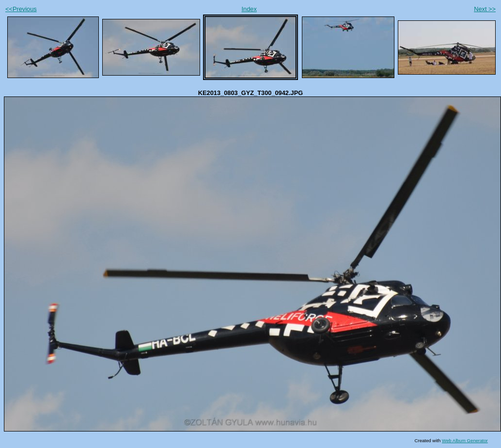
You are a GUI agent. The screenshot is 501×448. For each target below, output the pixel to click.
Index (249, 9)
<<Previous (21, 9)
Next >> (485, 9)
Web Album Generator (465, 440)
